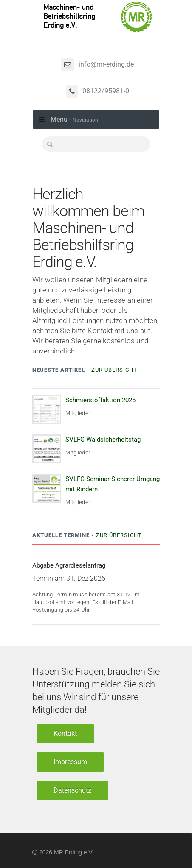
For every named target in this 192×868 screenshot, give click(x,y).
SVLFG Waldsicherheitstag (103, 440)
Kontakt (65, 733)
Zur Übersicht (114, 370)
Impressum (70, 762)
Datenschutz (72, 790)
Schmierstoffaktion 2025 (100, 400)
